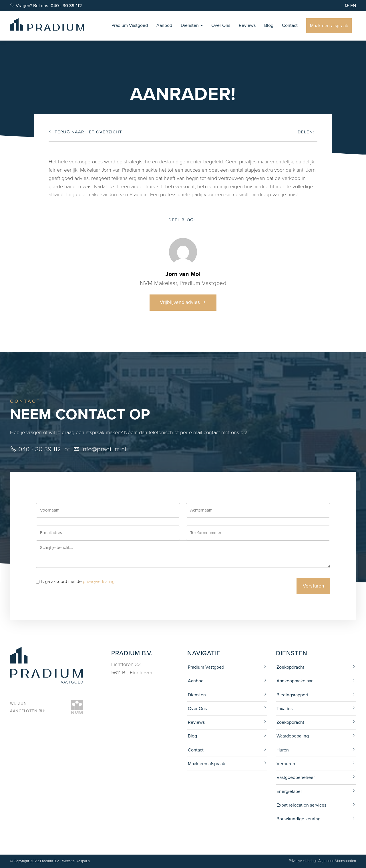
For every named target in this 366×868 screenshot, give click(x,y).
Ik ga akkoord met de (78, 582)
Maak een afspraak (329, 26)
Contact (290, 25)
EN (350, 6)
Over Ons (221, 25)
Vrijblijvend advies (183, 302)
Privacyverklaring (302, 861)
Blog (269, 25)
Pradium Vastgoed (130, 25)
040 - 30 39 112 (35, 449)
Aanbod (164, 25)
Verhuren (286, 764)
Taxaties (285, 708)
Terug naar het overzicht (85, 132)
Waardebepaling (293, 736)
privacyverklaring (99, 582)
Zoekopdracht (290, 667)
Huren (283, 750)
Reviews (247, 25)
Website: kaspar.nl (76, 861)
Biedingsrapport (292, 695)
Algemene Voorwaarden (337, 861)
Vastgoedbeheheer (296, 777)
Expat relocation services (301, 805)
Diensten (192, 25)
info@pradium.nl (100, 449)
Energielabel (289, 791)
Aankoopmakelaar (295, 681)
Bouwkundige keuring (299, 819)
